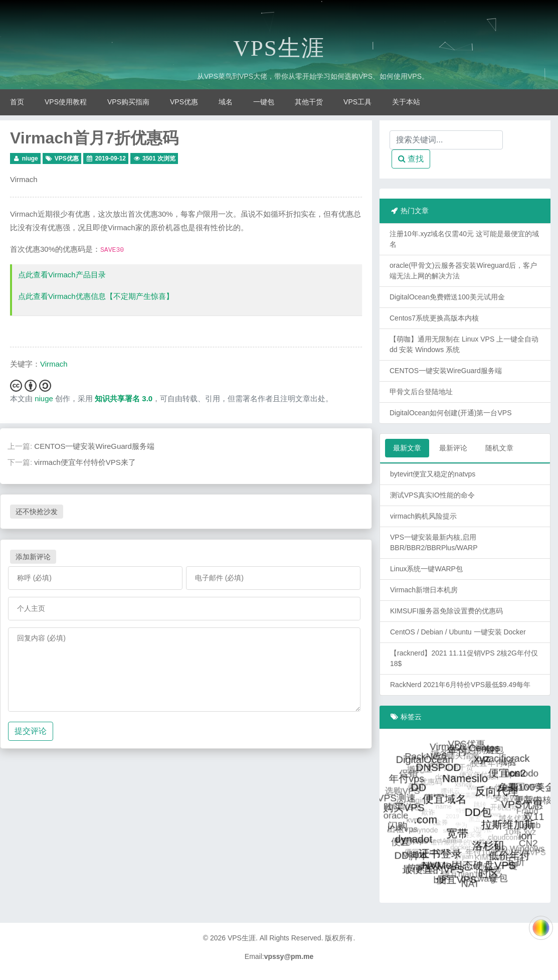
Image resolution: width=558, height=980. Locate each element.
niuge (30, 158)
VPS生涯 (279, 48)
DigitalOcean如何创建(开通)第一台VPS (451, 413)
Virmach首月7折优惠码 (94, 138)
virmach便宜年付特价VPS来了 (85, 462)
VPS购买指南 (128, 102)
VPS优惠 (184, 102)
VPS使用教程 (66, 102)
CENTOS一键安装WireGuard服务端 (94, 446)
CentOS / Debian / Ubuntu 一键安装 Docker (458, 632)
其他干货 (309, 102)
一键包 (264, 102)
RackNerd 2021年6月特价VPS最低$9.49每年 (460, 685)
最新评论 (453, 448)
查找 (411, 159)
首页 (17, 102)
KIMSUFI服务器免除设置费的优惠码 (446, 611)
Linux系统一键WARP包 (426, 569)
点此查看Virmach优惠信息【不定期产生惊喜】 (96, 296)
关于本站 (406, 102)
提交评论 (31, 731)
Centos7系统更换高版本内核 (434, 318)
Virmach (24, 179)
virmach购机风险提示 (423, 516)
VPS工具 (357, 102)
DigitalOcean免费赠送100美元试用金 (447, 297)
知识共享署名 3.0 (124, 398)
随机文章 (499, 448)
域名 (226, 102)
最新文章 (407, 448)
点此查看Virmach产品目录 (62, 275)
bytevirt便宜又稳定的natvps (433, 474)
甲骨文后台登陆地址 (421, 392)
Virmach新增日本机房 (424, 590)
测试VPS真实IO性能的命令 (432, 495)
